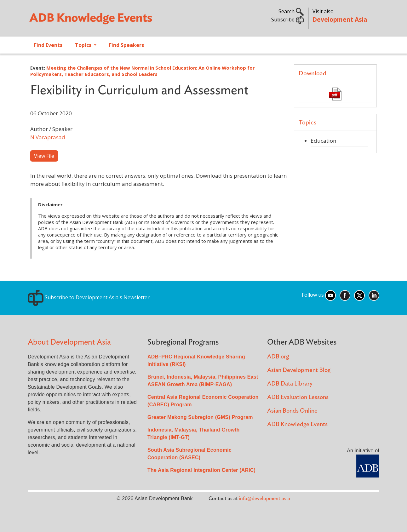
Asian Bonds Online (292, 411)
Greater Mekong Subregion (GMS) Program (200, 417)
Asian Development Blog (299, 370)
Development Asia (340, 19)
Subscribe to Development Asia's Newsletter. (89, 297)
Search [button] (291, 11)
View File (44, 156)
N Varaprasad (48, 137)
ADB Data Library (290, 384)
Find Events (48, 45)
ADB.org (278, 357)
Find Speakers (126, 45)
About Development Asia (69, 342)
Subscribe (287, 20)
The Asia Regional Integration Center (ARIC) (201, 470)
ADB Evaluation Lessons (298, 397)
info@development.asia (264, 499)
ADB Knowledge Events (297, 424)
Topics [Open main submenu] (84, 45)
